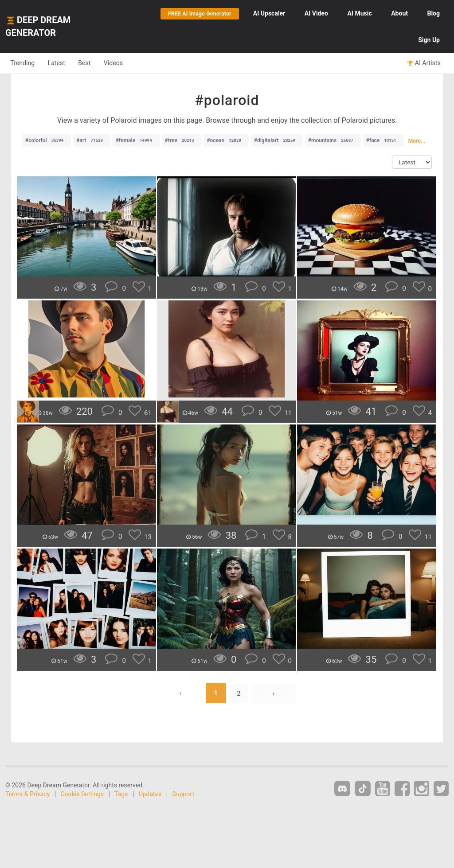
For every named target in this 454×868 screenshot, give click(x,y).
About (399, 13)
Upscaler (269, 13)
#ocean (226, 140)
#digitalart (277, 140)
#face (384, 140)
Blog (433, 13)
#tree (182, 140)
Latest (63, 63)
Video (316, 13)
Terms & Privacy (27, 794)
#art (92, 140)
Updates (150, 794)
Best (95, 63)
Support (183, 794)
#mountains (333, 140)
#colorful (47, 140)
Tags (121, 794)
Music (359, 13)
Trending (25, 63)
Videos (127, 63)
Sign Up (429, 40)
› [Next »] (274, 693)
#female (136, 140)
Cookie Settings (82, 794)
